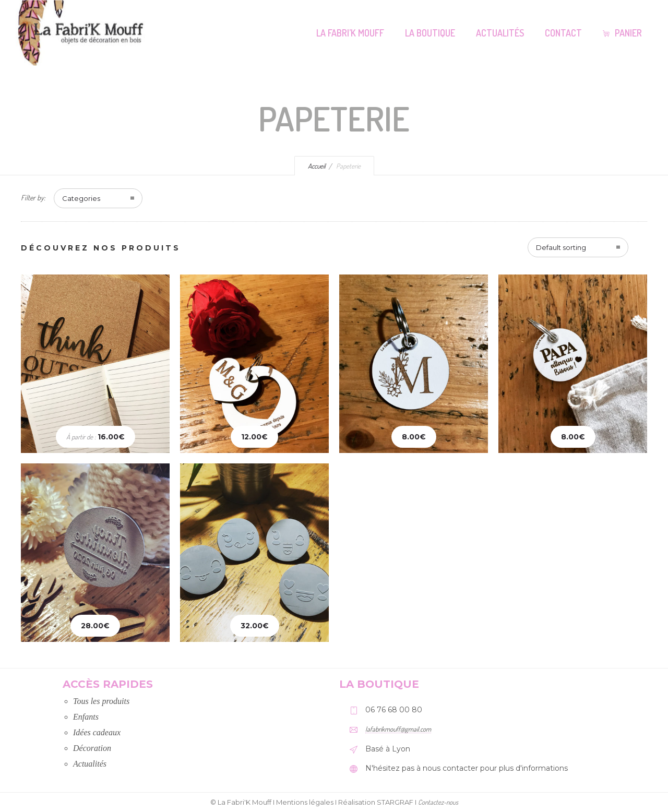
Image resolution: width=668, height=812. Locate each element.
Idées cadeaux (97, 732)
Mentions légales (305, 802)
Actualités (500, 33)
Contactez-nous (438, 802)
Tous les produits (101, 701)
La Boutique (430, 33)
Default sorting (561, 247)
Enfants (86, 717)
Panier (622, 33)
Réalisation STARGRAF (376, 802)
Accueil (317, 166)
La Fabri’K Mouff (350, 33)
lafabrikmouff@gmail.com (398, 729)
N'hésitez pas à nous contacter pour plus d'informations (467, 768)
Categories (81, 198)
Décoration (92, 748)
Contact (563, 33)
